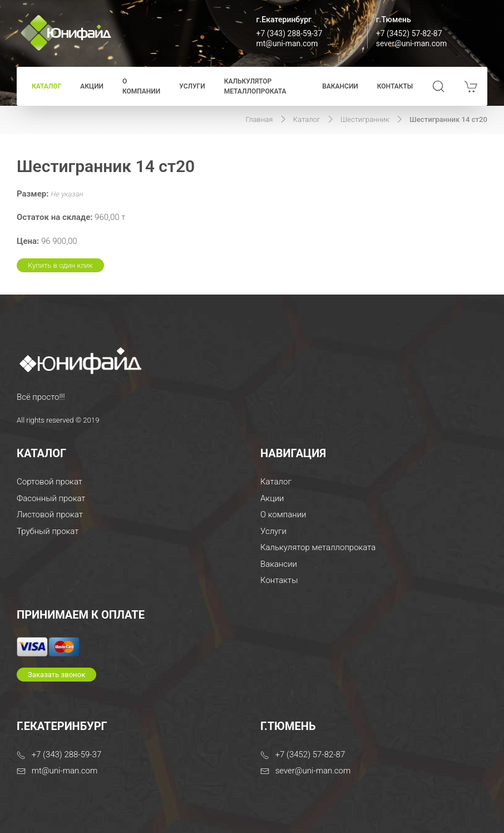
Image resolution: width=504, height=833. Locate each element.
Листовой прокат (50, 514)
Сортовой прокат (50, 482)
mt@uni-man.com (287, 43)
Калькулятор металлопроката (255, 86)
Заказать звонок (56, 675)
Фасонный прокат (51, 498)
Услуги (192, 86)
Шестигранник (365, 119)
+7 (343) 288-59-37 (290, 33)
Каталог (46, 86)
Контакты (395, 86)
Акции (92, 86)
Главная (260, 119)
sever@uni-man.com (412, 43)
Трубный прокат (48, 531)
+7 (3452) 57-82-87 (409, 33)
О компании (141, 86)
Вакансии (340, 86)
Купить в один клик (60, 265)
